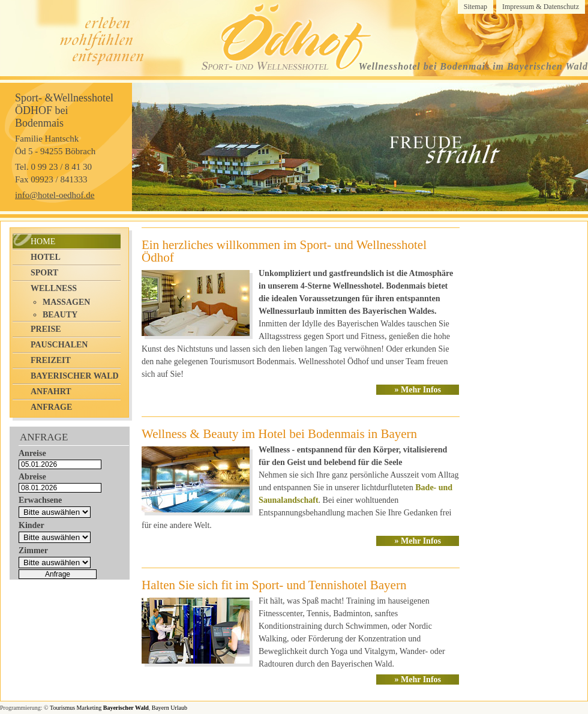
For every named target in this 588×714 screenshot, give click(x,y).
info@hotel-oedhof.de (55, 195)
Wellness (54, 288)
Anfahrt (51, 391)
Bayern (160, 708)
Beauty (60, 315)
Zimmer (33, 550)
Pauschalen (59, 345)
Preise (46, 329)
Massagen (66, 302)
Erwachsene (40, 500)
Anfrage (51, 407)
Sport (44, 273)
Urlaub (179, 708)
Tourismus (62, 708)
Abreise (32, 477)
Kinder (31, 525)
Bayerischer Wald (75, 376)
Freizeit (51, 360)
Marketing (89, 708)
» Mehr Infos (418, 390)
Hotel (46, 257)
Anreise (32, 453)
